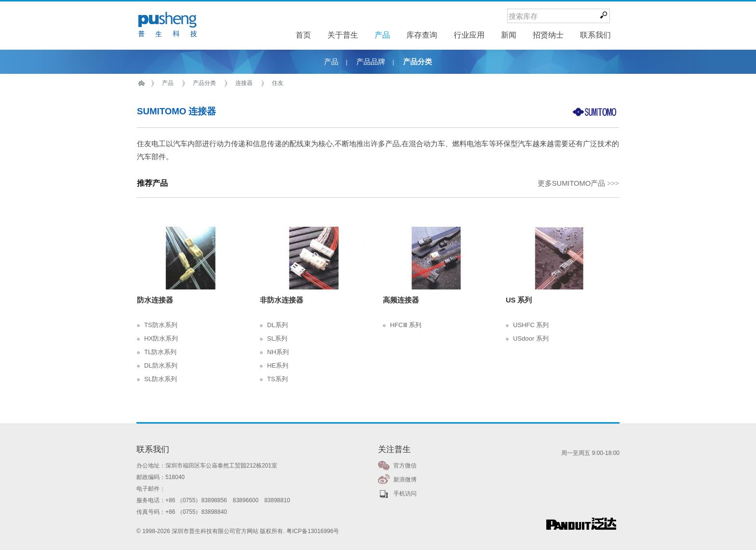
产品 (331, 62)
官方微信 (405, 466)
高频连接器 (401, 300)
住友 (278, 83)
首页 (143, 83)
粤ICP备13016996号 (313, 531)
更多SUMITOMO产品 (578, 183)
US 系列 (519, 300)
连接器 (244, 83)
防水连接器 (155, 300)
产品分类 (418, 62)
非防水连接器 (282, 300)
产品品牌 (371, 62)
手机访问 (405, 494)
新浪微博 (405, 480)
